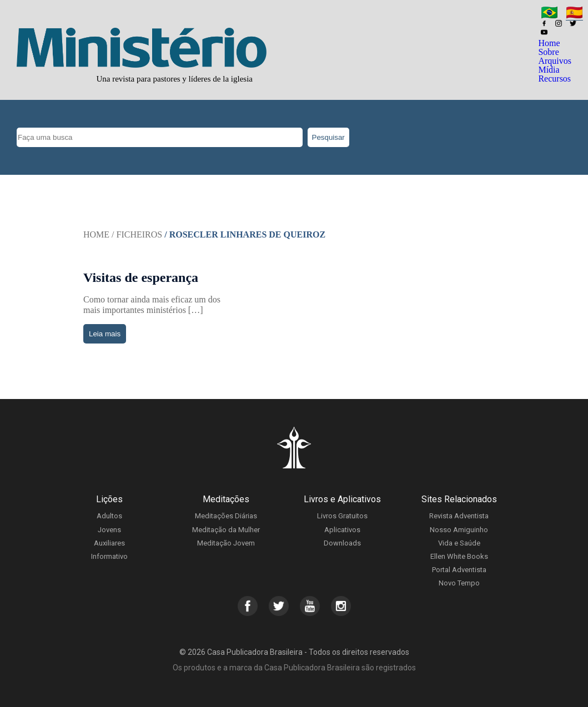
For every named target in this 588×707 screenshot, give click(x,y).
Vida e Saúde (459, 543)
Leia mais (105, 334)
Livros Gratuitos (342, 516)
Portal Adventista (459, 570)
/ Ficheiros (137, 234)
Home (549, 43)
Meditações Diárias (226, 516)
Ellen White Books (459, 556)
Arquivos (555, 61)
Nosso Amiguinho (459, 530)
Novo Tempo (459, 583)
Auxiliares (109, 543)
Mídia (549, 70)
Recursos (554, 79)
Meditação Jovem (226, 543)
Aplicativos (342, 530)
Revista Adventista (459, 516)
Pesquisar (328, 137)
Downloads (342, 543)
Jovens (109, 530)
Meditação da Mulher (226, 530)
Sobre (548, 52)
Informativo (109, 556)
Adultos (109, 516)
